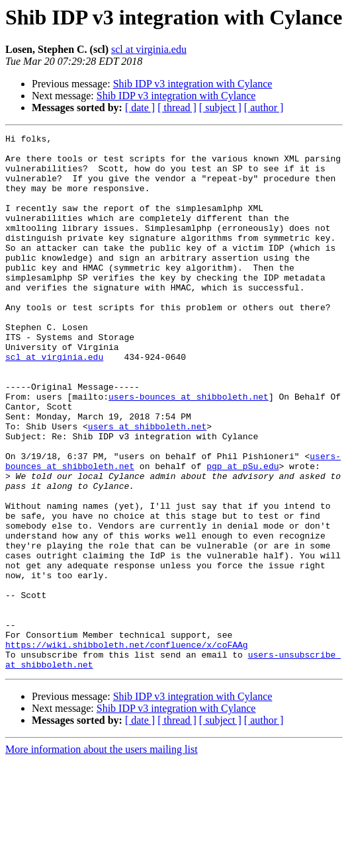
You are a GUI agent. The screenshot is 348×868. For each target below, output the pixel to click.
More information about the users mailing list (102, 856)
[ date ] (140, 108)
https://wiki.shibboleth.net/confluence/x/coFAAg (127, 748)
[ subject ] (220, 108)
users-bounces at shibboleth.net (189, 450)
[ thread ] (177, 108)
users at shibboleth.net (147, 486)
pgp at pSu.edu (242, 533)
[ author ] (264, 108)
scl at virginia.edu (149, 49)
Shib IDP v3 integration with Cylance (193, 84)
